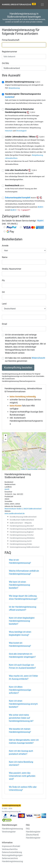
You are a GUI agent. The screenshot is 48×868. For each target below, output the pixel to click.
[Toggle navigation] (42, 5)
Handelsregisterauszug (19, 4)
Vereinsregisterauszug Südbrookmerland (25, 547)
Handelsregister (33, 838)
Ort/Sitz (5, 63)
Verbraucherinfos (10, 849)
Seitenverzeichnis (10, 858)
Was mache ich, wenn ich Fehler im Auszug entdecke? (23, 677)
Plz (3, 280)
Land (4, 304)
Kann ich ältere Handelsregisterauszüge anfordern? (20, 690)
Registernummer (9, 52)
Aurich (7, 489)
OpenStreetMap (33, 469)
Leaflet (23, 469)
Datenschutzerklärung (12, 852)
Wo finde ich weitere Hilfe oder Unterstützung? (23, 788)
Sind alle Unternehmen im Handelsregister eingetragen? (22, 655)
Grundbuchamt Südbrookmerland (22, 520)
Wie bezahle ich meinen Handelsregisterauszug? (20, 730)
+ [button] (6, 436)
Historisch (9, 131)
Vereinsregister (9, 832)
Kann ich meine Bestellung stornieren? (21, 763)
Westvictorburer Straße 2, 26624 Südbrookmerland (23, 509)
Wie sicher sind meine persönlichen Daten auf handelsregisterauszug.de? (21, 718)
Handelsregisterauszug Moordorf (22, 526)
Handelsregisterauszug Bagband (22, 532)
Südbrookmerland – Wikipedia (21, 523)
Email (4, 324)
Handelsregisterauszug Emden (21, 544)
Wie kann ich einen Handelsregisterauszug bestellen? (19, 585)
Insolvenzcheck (15, 185)
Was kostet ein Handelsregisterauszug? (20, 644)
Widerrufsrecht (38, 358)
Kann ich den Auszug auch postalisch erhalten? (21, 752)
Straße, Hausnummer (12, 269)
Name (5, 257)
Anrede (5, 246)
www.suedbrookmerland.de (15, 513)
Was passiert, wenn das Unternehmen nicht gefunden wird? (22, 776)
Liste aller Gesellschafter (21, 170)
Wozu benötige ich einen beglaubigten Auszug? (20, 633)
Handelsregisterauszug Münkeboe (22, 538)
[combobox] (24, 45)
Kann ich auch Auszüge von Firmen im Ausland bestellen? (22, 666)
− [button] (6, 439)
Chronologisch (21, 131)
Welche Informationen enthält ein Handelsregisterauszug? (24, 572)
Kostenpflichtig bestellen (18, 368)
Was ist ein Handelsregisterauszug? (20, 561)
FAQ (28, 829)
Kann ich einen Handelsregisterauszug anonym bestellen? (23, 704)
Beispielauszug (14, 88)
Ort (3, 292)
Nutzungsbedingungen (12, 855)
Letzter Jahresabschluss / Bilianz (25, 137)
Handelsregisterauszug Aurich (21, 541)
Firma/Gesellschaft (11, 40)
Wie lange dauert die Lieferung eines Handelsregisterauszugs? (23, 597)
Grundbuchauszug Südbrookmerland (23, 517)
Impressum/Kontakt (11, 846)
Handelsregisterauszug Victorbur (22, 535)
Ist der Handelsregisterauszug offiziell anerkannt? (23, 608)
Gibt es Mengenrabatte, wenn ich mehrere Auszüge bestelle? (24, 741)
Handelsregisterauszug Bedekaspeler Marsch (26, 529)
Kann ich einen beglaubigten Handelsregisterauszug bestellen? (22, 621)
